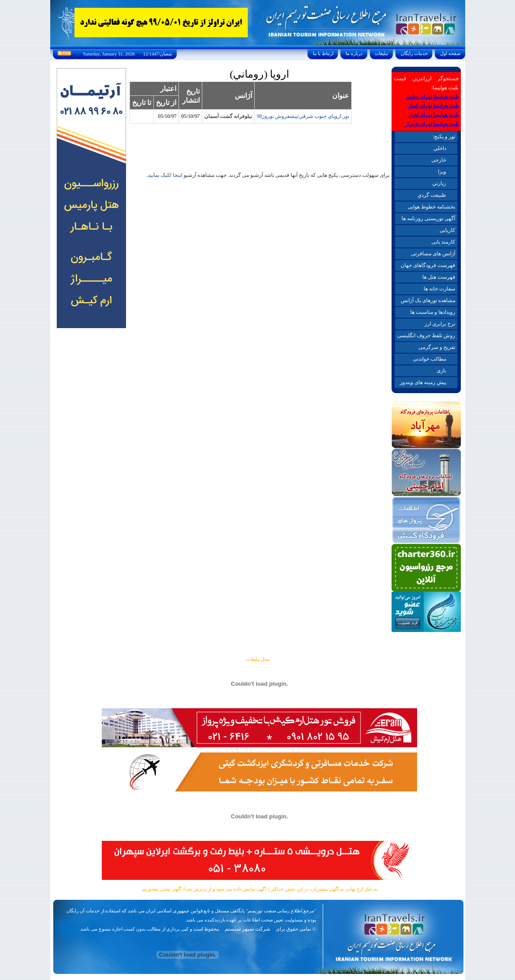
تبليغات (382, 53)
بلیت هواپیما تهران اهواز (433, 115)
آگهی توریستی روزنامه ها (428, 218)
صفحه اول (450, 53)
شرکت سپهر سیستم (248, 929)
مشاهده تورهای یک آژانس (428, 300)
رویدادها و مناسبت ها (433, 312)
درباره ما (354, 53)
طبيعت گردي (432, 195)
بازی (441, 371)
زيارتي (439, 183)
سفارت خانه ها (439, 289)
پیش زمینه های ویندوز (423, 382)
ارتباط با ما (323, 53)
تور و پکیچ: (444, 137)
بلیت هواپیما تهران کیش (433, 106)
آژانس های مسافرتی (433, 254)
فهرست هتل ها (439, 277)
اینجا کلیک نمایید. (164, 175)
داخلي (440, 148)
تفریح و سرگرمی (437, 347)
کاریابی (447, 230)
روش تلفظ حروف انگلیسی (426, 335)
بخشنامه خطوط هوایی (431, 207)
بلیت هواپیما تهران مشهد (432, 97)
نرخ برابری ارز (440, 324)
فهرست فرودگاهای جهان (428, 265)
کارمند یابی (443, 242)
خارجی (439, 160)
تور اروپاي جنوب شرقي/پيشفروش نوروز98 (303, 116)
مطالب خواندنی (429, 359)
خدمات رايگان (414, 53)
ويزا (442, 172)
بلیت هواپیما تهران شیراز (432, 124)
